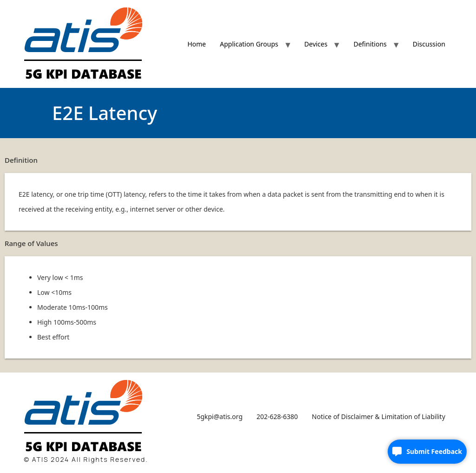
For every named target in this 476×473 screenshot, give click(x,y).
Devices (316, 44)
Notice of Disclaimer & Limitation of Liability (379, 416)
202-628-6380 (277, 416)
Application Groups (249, 44)
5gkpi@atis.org (220, 416)
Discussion (429, 44)
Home (197, 44)
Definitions (370, 44)
